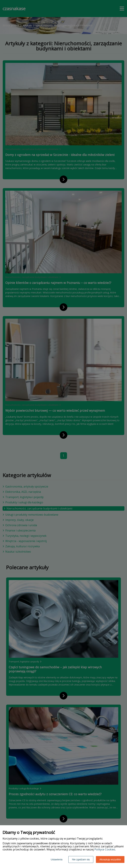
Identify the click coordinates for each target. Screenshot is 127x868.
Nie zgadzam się (81, 859)
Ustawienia (57, 859)
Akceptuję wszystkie (110, 859)
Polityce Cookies (105, 849)
